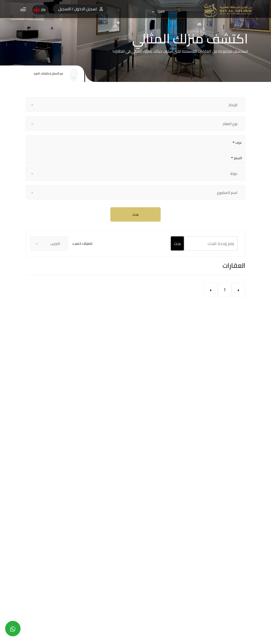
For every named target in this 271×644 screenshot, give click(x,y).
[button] (23, 9)
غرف (238, 143)
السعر (238, 158)
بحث (135, 214)
